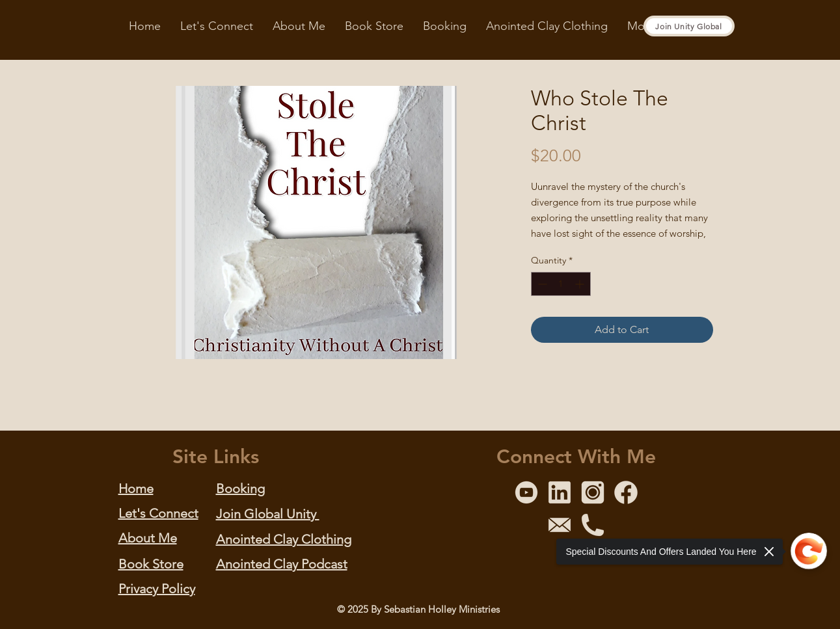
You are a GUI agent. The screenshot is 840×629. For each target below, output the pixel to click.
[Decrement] (541, 284)
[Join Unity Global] (689, 26)
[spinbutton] (561, 284)
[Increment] (581, 284)
